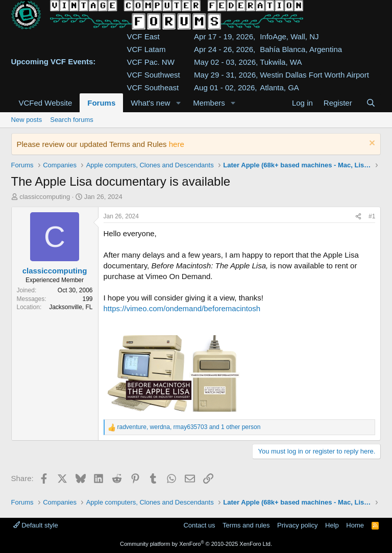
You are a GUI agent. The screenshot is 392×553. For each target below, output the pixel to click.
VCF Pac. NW (151, 62)
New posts (27, 120)
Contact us (199, 525)
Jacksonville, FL (71, 307)
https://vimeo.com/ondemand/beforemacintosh (182, 308)
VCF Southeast (153, 87)
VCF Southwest (154, 75)
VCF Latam (146, 49)
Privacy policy (297, 525)
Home (355, 525)
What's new (150, 103)
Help (332, 525)
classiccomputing (45, 197)
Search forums (72, 120)
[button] (178, 103)
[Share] (358, 217)
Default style (36, 525)
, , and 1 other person (189, 427)
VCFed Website (46, 103)
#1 (372, 216)
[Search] (371, 103)
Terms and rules (246, 525)
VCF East (143, 36)
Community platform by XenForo (196, 544)
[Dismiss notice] (371, 144)
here (177, 144)
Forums (101, 103)
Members (209, 103)
